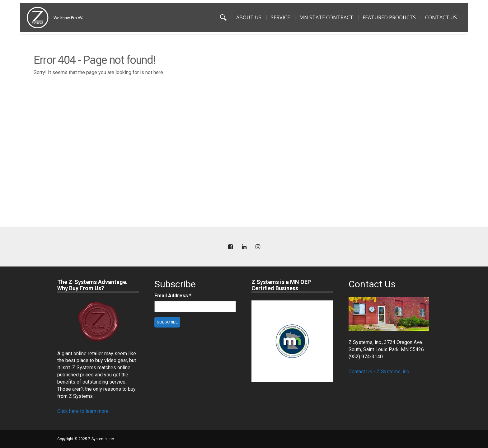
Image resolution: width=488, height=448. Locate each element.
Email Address (173, 296)
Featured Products (389, 17)
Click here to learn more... (84, 411)
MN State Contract (326, 17)
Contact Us (441, 17)
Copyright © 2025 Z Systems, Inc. (86, 439)
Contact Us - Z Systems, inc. (379, 372)
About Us (249, 17)
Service (280, 17)
